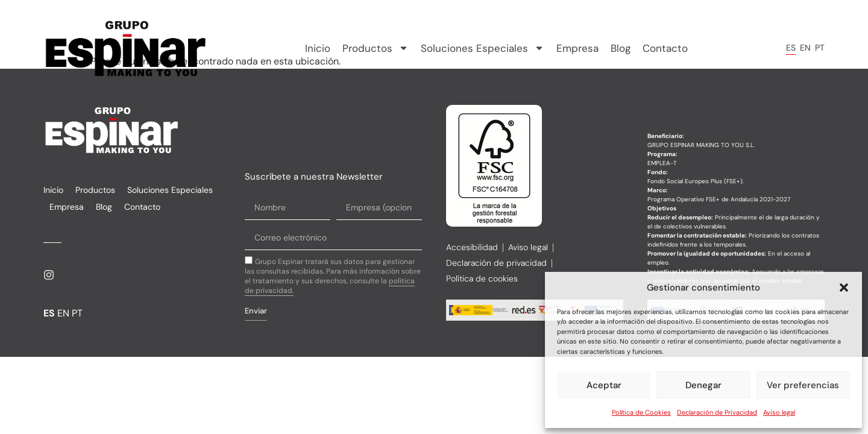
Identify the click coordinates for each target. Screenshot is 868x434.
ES (791, 48)
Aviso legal (779, 412)
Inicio (318, 48)
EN (805, 48)
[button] (844, 288)
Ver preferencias (803, 385)
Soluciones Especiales (483, 48)
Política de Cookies (641, 412)
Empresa (577, 48)
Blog (621, 48)
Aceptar (604, 385)
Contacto (665, 48)
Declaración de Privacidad (717, 412)
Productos (376, 48)
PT (820, 48)
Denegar (703, 385)
